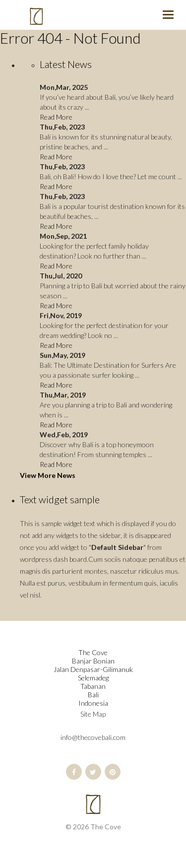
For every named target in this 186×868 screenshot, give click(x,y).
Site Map (93, 714)
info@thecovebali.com (93, 737)
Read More (56, 117)
